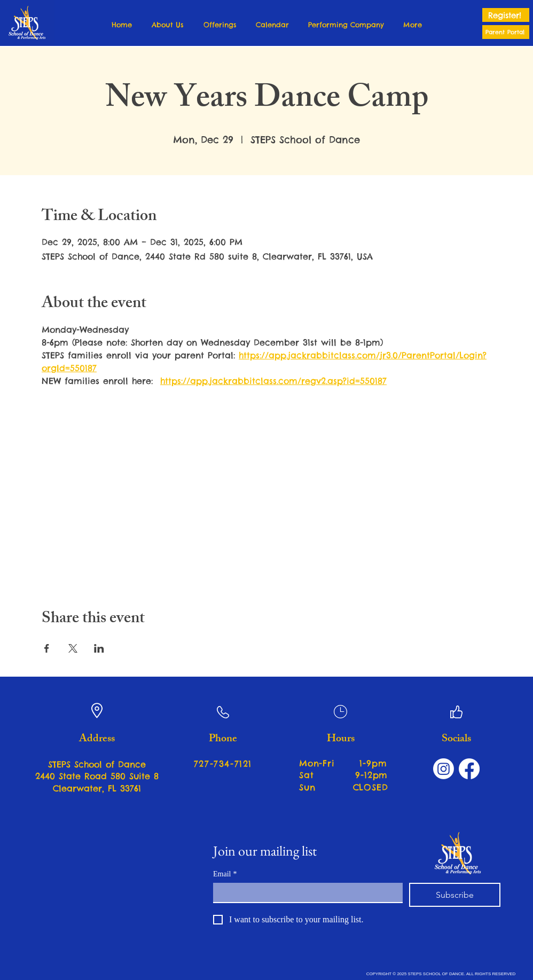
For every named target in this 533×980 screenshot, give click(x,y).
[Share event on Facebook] (47, 648)
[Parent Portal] (506, 32)
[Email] (305, 892)
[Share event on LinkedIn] (99, 648)
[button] (167, 25)
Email (225, 874)
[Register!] (506, 15)
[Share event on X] (73, 648)
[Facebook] (469, 769)
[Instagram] (444, 769)
